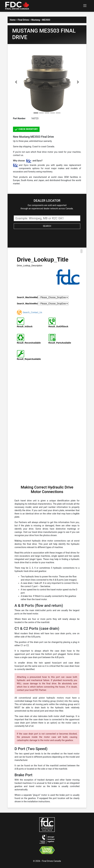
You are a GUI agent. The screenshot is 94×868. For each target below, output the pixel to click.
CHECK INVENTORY (26, 129)
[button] (16, 82)
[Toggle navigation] (85, 6)
